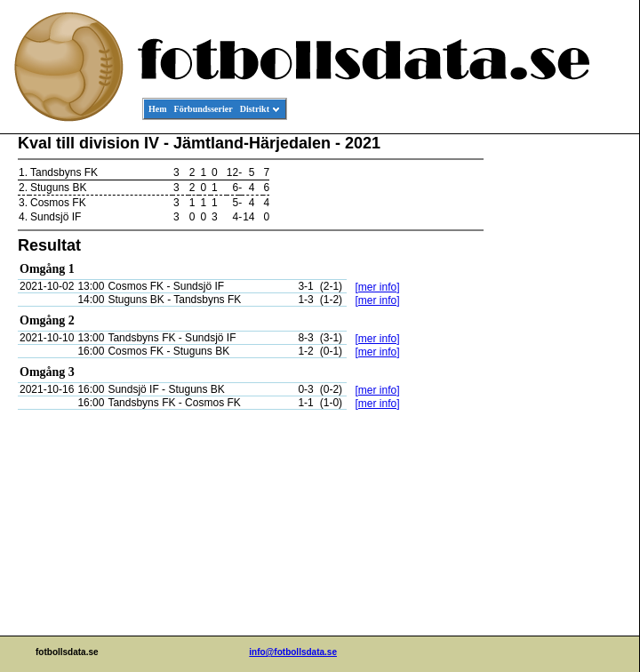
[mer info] (377, 287)
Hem (158, 109)
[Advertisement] (559, 405)
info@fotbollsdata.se (293, 652)
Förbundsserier (204, 109)
